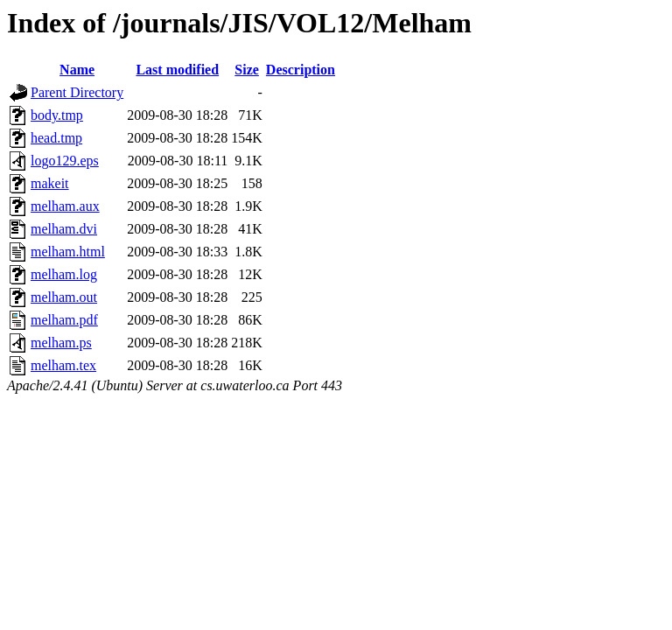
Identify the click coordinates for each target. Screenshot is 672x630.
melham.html (68, 252)
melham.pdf (64, 320)
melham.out (64, 297)
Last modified (177, 70)
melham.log (64, 274)
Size (247, 70)
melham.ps (61, 343)
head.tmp (56, 138)
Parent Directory (77, 92)
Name (77, 70)
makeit (50, 183)
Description (301, 70)
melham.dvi (64, 229)
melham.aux (65, 206)
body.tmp (57, 115)
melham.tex (63, 365)
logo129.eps (65, 161)
